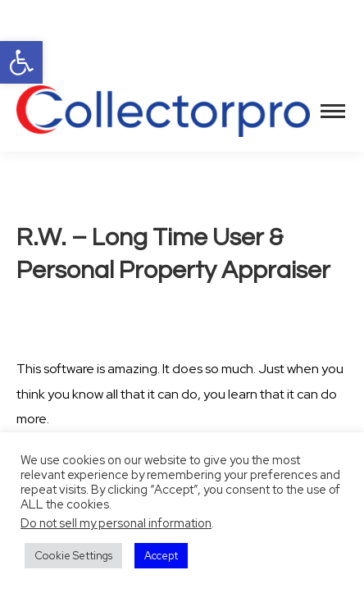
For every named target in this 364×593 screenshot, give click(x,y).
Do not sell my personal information (116, 523)
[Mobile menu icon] (333, 111)
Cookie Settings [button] (73, 556)
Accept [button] (161, 556)
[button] (21, 62)
